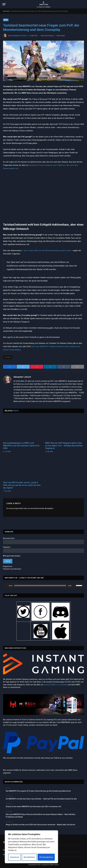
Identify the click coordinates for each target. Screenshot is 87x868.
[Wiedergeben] (6, 586)
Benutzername (9, 538)
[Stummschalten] (74, 586)
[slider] (40, 586)
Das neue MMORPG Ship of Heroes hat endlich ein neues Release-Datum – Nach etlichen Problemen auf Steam (41, 816)
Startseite (6, 11)
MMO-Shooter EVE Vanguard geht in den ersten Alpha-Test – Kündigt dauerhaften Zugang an (64, 446)
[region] (31, 847)
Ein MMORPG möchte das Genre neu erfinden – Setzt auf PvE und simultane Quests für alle (41, 799)
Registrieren (8, 566)
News (6, 20)
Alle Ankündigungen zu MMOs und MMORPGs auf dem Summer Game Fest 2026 (21, 446)
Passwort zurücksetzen (12, 569)
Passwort (7, 547)
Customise (14, 857)
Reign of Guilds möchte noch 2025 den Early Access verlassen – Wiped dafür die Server (41, 825)
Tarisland (8, 357)
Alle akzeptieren (46, 857)
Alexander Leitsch (18, 36)
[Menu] (4, 4)
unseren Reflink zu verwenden (55, 685)
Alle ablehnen (29, 857)
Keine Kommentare (47, 36)
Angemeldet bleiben (12, 556)
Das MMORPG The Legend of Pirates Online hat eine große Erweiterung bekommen (38, 791)
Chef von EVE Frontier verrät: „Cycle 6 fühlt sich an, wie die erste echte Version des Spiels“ (22, 485)
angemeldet (19, 508)
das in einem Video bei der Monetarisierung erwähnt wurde (47, 251)
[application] (43, 586)
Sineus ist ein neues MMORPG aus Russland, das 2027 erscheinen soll (33, 807)
